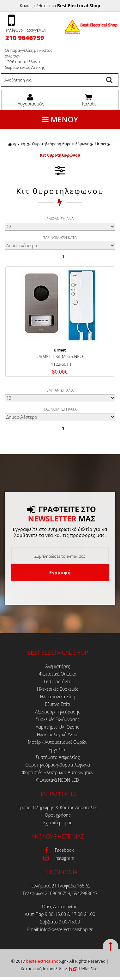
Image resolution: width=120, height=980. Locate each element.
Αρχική (17, 144)
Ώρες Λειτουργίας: (60, 907)
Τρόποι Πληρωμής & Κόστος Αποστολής (58, 807)
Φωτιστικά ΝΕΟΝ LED (58, 780)
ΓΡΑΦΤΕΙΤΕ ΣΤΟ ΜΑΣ (62, 514)
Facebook (57, 850)
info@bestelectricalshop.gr (66, 929)
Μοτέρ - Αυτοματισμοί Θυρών (58, 742)
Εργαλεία (58, 750)
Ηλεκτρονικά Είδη (58, 697)
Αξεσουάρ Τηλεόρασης (58, 712)
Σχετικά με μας (57, 823)
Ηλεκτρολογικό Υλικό (58, 734)
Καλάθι (88, 100)
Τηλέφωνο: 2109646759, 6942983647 (60, 893)
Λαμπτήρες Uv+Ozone (57, 727)
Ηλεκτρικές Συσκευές (58, 689)
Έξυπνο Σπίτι (57, 704)
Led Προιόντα (58, 681)
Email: (34, 929)
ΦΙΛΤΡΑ (60, 171)
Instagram (58, 858)
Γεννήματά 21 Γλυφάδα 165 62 (60, 886)
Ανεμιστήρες (57, 666)
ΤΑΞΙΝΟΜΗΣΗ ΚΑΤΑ (60, 238)
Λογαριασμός (30, 100)
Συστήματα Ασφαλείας (58, 757)
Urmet (101, 144)
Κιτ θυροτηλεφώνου (60, 155)
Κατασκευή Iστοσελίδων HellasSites (60, 969)
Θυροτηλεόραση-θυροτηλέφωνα (61, 144)
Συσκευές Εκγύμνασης (58, 719)
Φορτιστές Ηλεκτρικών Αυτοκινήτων (58, 772)
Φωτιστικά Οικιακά (57, 674)
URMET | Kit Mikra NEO (60, 356)
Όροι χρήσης (57, 815)
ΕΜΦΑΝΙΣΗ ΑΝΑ (60, 219)
